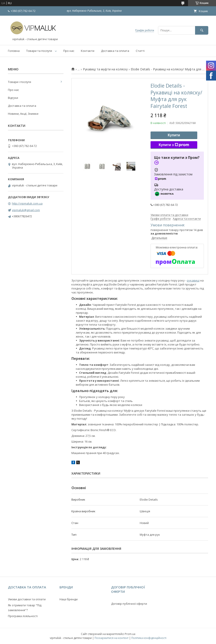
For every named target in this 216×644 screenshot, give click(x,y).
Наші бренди (69, 599)
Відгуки (13, 98)
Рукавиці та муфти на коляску (105, 69)
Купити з (174, 145)
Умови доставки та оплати (27, 599)
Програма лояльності (23, 616)
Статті (140, 51)
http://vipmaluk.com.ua (27, 203)
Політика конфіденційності (149, 638)
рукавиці (193, 280)
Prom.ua (130, 634)
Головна (14, 51)
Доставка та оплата (115, 51)
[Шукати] (202, 30)
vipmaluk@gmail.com (26, 210)
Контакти (88, 51)
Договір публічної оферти (129, 604)
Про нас (69, 51)
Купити (174, 135)
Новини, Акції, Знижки (23, 114)
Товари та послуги (39, 51)
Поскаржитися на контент (112, 638)
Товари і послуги (20, 82)
